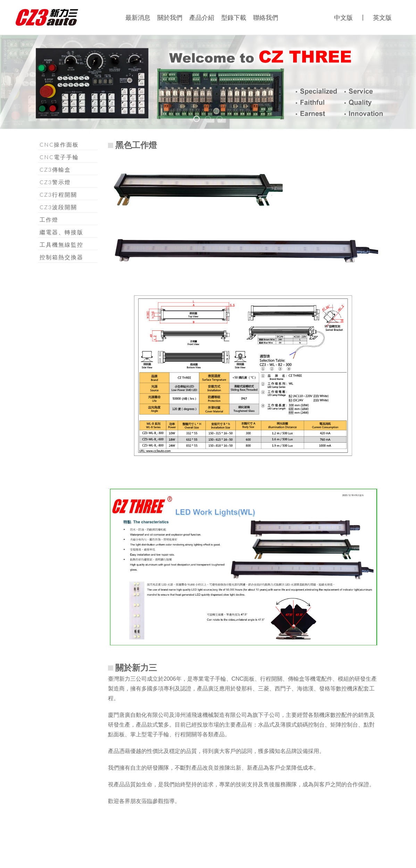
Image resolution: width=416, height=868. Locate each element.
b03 (222, 120)
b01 (199, 120)
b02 (211, 120)
